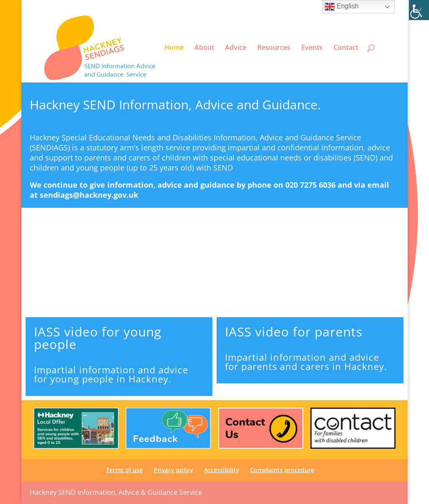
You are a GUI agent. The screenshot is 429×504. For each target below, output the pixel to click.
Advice (236, 48)
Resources (274, 48)
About (204, 48)
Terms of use (237, 7)
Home (174, 48)
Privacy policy (275, 7)
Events (312, 48)
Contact (346, 48)
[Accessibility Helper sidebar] (419, 10)
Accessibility (313, 7)
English (342, 7)
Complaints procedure (282, 470)
